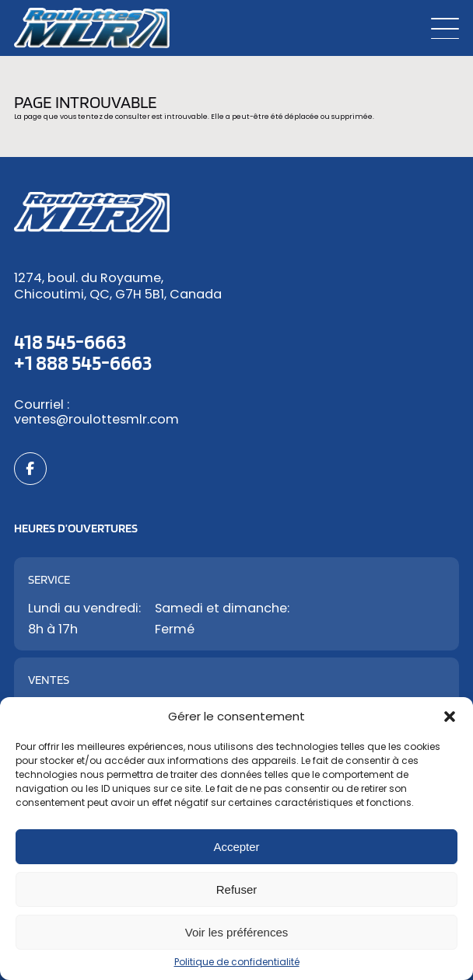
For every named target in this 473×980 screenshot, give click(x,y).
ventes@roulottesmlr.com (96, 419)
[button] (450, 717)
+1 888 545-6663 (83, 362)
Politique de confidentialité (237, 962)
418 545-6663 (70, 341)
